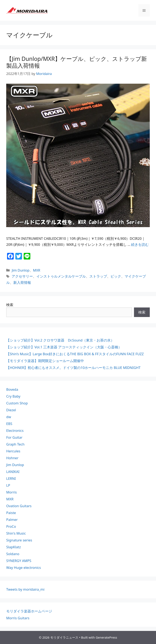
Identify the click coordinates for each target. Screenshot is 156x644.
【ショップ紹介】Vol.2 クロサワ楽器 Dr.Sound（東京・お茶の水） (60, 340)
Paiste (11, 513)
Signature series (19, 540)
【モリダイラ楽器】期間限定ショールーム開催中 (45, 361)
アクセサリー (22, 276)
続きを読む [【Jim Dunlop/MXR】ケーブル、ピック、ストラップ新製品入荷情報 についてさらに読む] (140, 244)
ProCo (11, 526)
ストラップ (98, 276)
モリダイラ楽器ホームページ (29, 611)
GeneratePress (106, 637)
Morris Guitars (18, 618)
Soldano (13, 554)
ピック (116, 276)
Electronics (15, 430)
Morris (12, 492)
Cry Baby (13, 396)
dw (9, 417)
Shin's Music (16, 533)
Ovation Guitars (19, 506)
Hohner (12, 458)
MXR (37, 270)
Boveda (12, 389)
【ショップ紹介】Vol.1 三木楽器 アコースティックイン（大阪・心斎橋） (64, 347)
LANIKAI (13, 472)
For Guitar (14, 437)
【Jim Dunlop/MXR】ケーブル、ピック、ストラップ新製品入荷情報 (77, 62)
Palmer (12, 520)
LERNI (11, 478)
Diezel (11, 410)
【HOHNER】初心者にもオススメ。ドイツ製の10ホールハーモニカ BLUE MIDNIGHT (73, 368)
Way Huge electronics (24, 567)
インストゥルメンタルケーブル (61, 276)
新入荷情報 (22, 282)
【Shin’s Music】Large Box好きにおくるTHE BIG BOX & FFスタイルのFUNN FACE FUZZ (75, 354)
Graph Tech (15, 444)
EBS (9, 424)
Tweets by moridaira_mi (25, 589)
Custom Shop (17, 403)
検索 (10, 305)
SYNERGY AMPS (19, 561)
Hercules (13, 451)
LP (8, 485)
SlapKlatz (14, 547)
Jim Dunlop (20, 270)
